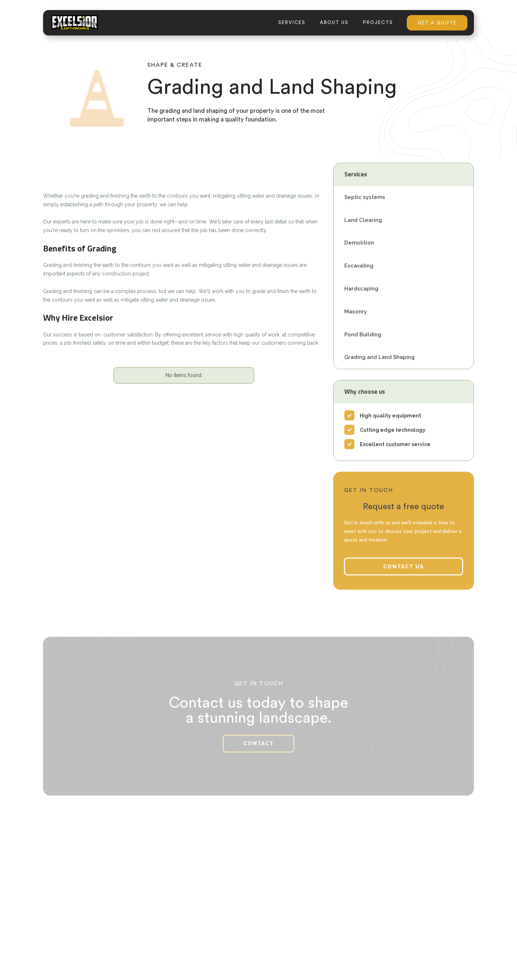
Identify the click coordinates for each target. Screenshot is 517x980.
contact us (404, 576)
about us (334, 22)
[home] (75, 23)
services (292, 22)
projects (378, 22)
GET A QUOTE (437, 23)
